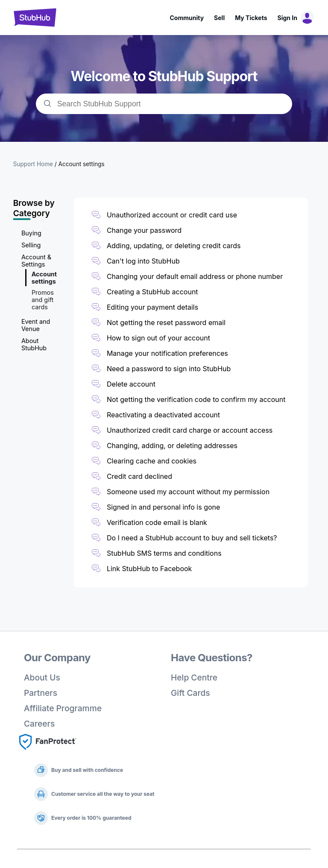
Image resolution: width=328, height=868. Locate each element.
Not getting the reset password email (166, 323)
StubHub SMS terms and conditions (164, 553)
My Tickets (251, 18)
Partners (41, 693)
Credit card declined (139, 476)
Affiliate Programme (63, 708)
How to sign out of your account (158, 338)
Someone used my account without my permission (188, 492)
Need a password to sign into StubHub (169, 369)
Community (187, 18)
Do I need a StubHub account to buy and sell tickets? (192, 538)
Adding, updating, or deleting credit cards (174, 246)
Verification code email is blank (157, 522)
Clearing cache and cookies (152, 461)
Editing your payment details (152, 307)
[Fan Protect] (48, 752)
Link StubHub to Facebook (149, 569)
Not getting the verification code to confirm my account (196, 399)
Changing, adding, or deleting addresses (172, 446)
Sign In (287, 18)
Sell (219, 18)
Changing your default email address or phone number (195, 276)
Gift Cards (190, 693)
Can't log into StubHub (143, 261)
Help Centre (194, 677)
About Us (42, 677)
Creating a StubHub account (152, 292)
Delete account (131, 384)
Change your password (144, 230)
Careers (39, 724)
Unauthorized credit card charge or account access (190, 430)
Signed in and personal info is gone (163, 507)
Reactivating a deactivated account (163, 415)
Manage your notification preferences (167, 353)
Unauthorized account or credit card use (172, 215)
